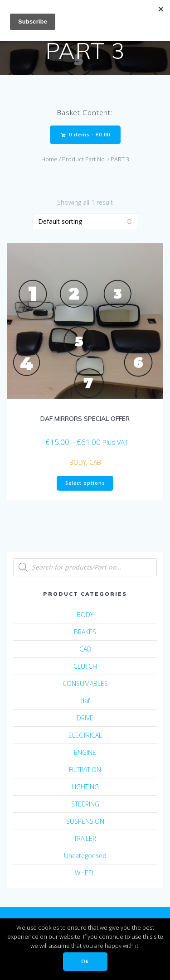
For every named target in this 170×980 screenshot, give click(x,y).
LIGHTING (85, 787)
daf (85, 701)
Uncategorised (85, 856)
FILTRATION (85, 770)
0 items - (86, 135)
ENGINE (85, 752)
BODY (78, 462)
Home (49, 159)
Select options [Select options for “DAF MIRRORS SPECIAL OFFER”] (85, 483)
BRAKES (85, 632)
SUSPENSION (85, 821)
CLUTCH (85, 666)
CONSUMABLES (85, 683)
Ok (85, 961)
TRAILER (85, 838)
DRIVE (85, 718)
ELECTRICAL (85, 735)
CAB (95, 462)
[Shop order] (85, 221)
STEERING (85, 804)
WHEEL (85, 873)
